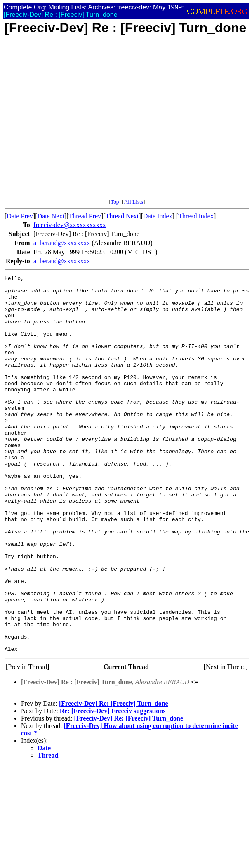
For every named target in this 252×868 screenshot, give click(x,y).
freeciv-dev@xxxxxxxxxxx (70, 225)
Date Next (51, 216)
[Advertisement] (77, 121)
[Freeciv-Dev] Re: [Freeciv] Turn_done (114, 779)
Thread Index (196, 216)
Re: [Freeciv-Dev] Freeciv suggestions (113, 786)
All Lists (134, 202)
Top (115, 202)
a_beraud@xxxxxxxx (62, 243)
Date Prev (20, 216)
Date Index (158, 216)
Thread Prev (85, 216)
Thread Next (122, 216)
